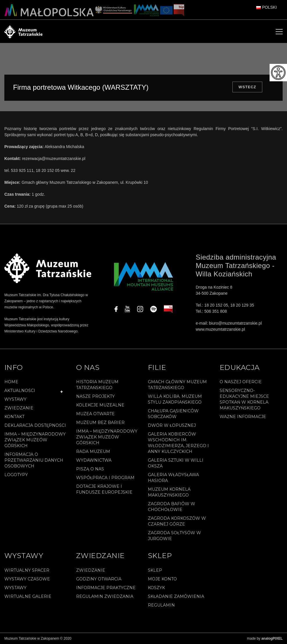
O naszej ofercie (241, 382)
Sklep (155, 570)
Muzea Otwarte (95, 414)
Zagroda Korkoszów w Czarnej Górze (177, 521)
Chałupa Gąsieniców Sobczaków (173, 414)
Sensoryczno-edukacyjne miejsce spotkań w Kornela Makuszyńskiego (244, 399)
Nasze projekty (95, 396)
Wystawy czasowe (27, 579)
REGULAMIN (161, 605)
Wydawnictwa (94, 460)
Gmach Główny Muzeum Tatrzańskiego (177, 385)
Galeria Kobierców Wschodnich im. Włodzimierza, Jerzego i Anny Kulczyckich (178, 443)
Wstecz (247, 87)
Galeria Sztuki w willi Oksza (176, 463)
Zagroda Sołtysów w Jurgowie (174, 536)
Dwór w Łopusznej (172, 425)
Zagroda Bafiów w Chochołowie (172, 507)
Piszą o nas (90, 469)
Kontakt (14, 417)
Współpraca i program (105, 478)
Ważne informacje (243, 417)
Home (11, 382)
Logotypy (16, 475)
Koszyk (156, 588)
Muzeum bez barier (100, 422)
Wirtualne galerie (28, 596)
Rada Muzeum (93, 451)
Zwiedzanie (19, 408)
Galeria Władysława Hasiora (173, 478)
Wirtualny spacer (27, 570)
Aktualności (20, 391)
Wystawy (15, 399)
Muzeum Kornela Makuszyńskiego (169, 492)
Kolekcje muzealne (100, 405)
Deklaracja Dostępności (35, 425)
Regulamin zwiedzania (105, 596)
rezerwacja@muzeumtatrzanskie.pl (54, 159)
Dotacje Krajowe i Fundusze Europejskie (104, 489)
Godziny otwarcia (99, 579)
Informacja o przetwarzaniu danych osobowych (34, 460)
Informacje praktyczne (106, 588)
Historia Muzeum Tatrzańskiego (97, 385)
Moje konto (162, 579)
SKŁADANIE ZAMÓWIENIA (176, 596)
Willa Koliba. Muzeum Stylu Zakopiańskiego (175, 399)
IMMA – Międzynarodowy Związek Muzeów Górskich (35, 440)
